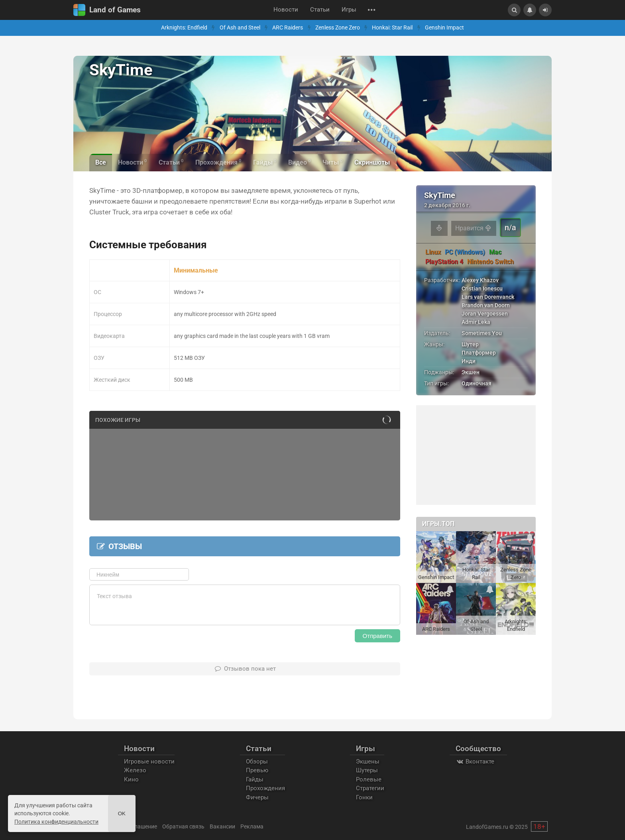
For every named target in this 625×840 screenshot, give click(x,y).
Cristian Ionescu (482, 289)
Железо (135, 770)
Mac (495, 252)
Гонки (364, 797)
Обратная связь (183, 826)
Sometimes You (482, 333)
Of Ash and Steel (240, 28)
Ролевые (369, 779)
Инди (469, 361)
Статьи (320, 10)
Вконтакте (475, 761)
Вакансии (222, 826)
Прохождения (265, 788)
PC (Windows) (465, 252)
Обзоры (257, 761)
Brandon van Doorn (486, 305)
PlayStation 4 (444, 262)
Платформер (479, 353)
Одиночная (477, 383)
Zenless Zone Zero (338, 28)
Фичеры (257, 797)
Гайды (255, 779)
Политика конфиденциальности (56, 822)
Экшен (471, 372)
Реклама (252, 826)
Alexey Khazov (480, 280)
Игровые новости (149, 761)
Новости (286, 10)
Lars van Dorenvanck (488, 297)
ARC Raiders (288, 28)
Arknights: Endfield (184, 28)
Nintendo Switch (490, 262)
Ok (122, 814)
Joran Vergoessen (485, 314)
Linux (433, 252)
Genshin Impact (444, 28)
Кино (131, 779)
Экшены (368, 761)
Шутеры (367, 770)
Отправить (377, 636)
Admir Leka (476, 322)
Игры (349, 10)
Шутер (470, 344)
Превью (257, 770)
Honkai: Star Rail (392, 28)
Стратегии (370, 788)
